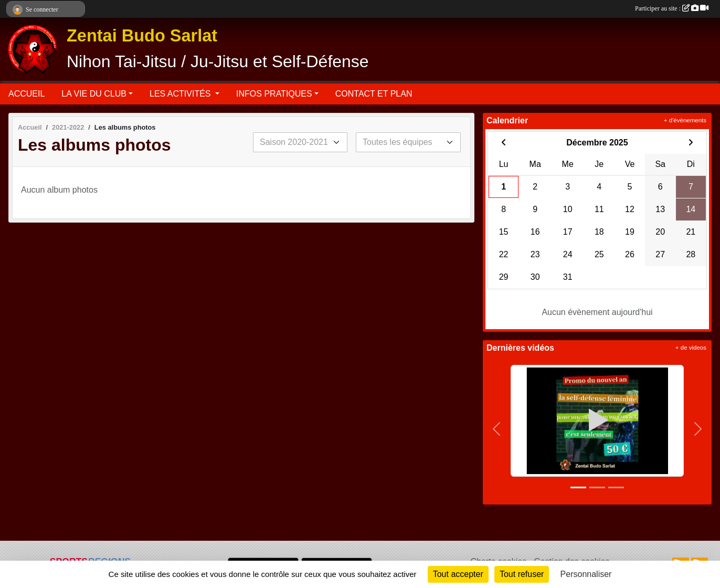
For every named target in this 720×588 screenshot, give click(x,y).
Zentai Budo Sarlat (142, 36)
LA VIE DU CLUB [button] (94, 94)
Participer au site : (672, 8)
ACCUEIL (27, 94)
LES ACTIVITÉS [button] (181, 94)
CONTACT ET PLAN (374, 94)
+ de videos (691, 348)
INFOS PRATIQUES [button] (274, 94)
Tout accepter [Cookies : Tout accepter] (458, 574)
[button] (497, 429)
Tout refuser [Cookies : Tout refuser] (522, 574)
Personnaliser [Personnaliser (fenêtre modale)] (586, 574)
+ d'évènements (685, 120)
